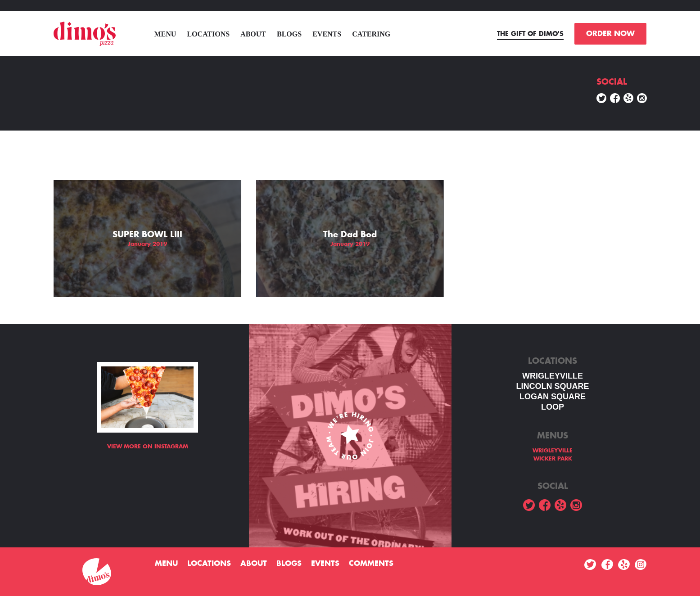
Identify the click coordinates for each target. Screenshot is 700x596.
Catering (371, 34)
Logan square (553, 397)
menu (165, 34)
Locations (208, 34)
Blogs (289, 34)
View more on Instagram (148, 447)
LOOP (553, 407)
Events (327, 34)
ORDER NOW (610, 34)
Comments (371, 564)
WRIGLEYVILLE (553, 376)
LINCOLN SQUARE (553, 386)
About (253, 34)
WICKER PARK (553, 459)
